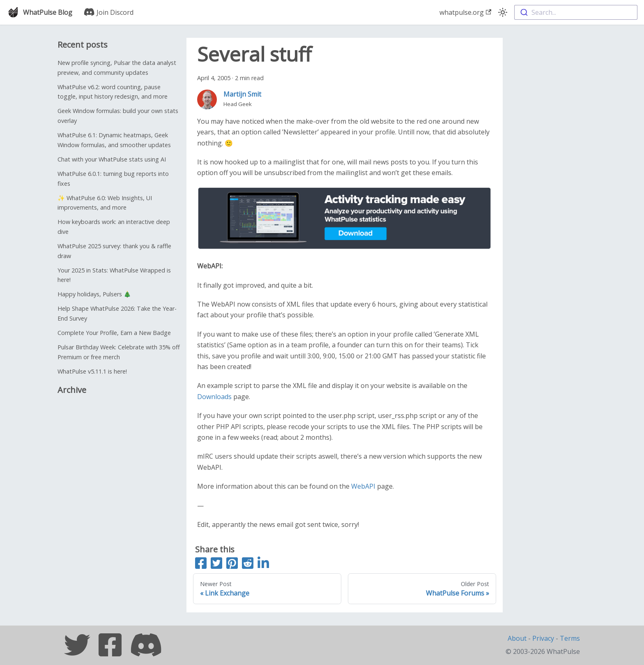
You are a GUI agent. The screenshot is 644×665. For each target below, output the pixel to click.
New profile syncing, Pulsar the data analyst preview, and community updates (117, 68)
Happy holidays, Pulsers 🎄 (94, 294)
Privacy (543, 638)
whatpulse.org (465, 12)
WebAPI (363, 486)
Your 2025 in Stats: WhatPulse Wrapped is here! (114, 275)
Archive (72, 390)
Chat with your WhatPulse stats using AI (112, 159)
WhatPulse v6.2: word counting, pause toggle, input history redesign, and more (113, 92)
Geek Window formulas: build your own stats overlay (118, 116)
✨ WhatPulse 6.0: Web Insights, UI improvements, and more (105, 203)
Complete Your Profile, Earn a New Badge (114, 333)
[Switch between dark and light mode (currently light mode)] (503, 12)
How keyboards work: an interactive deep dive (114, 227)
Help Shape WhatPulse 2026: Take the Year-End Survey (117, 313)
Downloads (214, 397)
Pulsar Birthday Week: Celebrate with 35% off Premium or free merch (119, 352)
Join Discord (109, 12)
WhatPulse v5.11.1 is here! (92, 371)
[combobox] (576, 12)
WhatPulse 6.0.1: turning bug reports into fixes (113, 179)
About (517, 638)
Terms (570, 638)
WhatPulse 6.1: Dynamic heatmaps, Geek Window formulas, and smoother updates (114, 140)
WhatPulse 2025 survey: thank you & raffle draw (114, 251)
